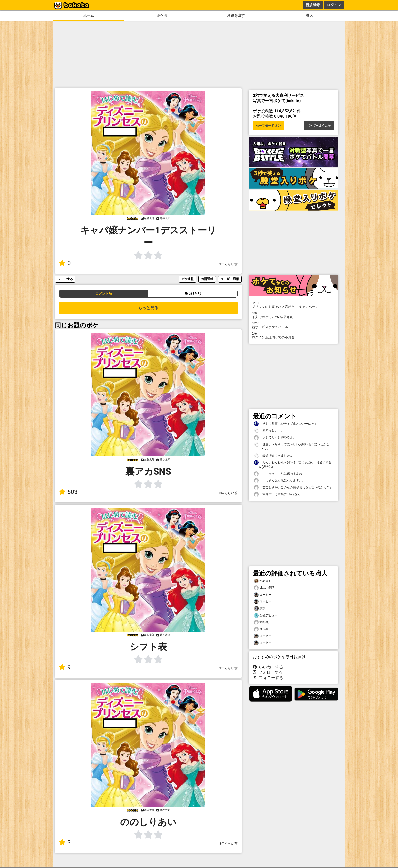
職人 (309, 16)
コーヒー (263, 595)
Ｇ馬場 (261, 629)
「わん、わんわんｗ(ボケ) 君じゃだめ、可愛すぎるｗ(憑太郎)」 (293, 464)
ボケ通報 (188, 279)
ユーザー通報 (230, 279)
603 (68, 492)
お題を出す (236, 16)
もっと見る (148, 308)
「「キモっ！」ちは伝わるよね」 (279, 474)
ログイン (334, 5)
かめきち (263, 581)
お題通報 (207, 279)
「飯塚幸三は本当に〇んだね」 (278, 494)
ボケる (162, 16)
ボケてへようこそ (319, 126)
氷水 (260, 608)
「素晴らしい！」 (269, 431)
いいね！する (268, 667)
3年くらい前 (228, 264)
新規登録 (313, 5)
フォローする (268, 672)
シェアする (65, 279)
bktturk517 (264, 588)
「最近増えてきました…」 (274, 456)
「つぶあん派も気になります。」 (279, 481)
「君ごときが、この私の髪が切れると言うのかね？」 (293, 487)
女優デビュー (266, 615)
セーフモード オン (268, 126)
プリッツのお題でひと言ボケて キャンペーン (293, 305)
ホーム (89, 16)
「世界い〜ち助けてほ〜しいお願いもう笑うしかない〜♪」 (292, 446)
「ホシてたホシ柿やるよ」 (275, 437)
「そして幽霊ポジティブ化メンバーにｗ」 (286, 424)
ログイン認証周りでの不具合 (293, 335)
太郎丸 (261, 622)
